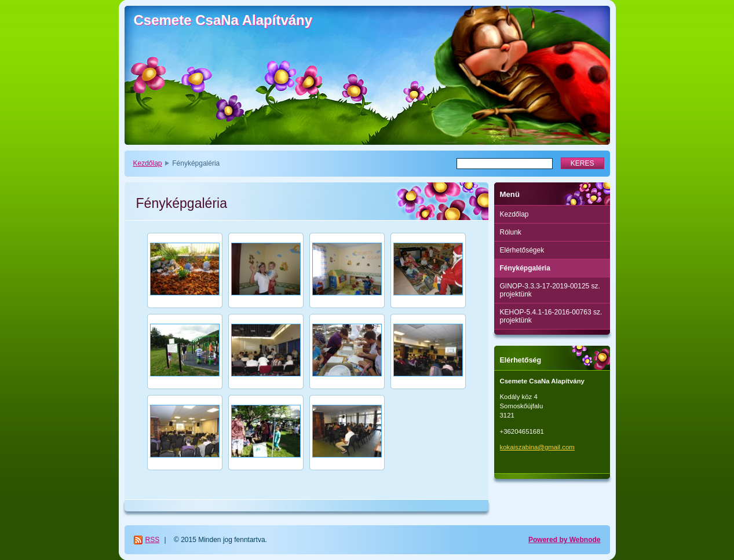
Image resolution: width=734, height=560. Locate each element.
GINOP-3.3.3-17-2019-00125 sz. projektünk (550, 290)
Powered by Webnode (564, 540)
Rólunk (511, 232)
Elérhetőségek (522, 250)
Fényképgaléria (525, 268)
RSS (153, 540)
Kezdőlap (148, 163)
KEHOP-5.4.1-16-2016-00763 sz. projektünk (551, 316)
